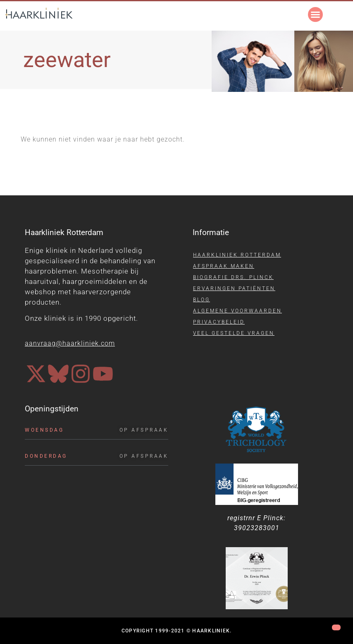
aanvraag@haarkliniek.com (70, 343)
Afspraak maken (224, 266)
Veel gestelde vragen (234, 333)
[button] (315, 14)
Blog (202, 300)
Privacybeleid (219, 322)
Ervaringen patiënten (234, 288)
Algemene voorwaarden (237, 311)
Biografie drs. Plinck (233, 277)
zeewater (67, 60)
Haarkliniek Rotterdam (237, 255)
